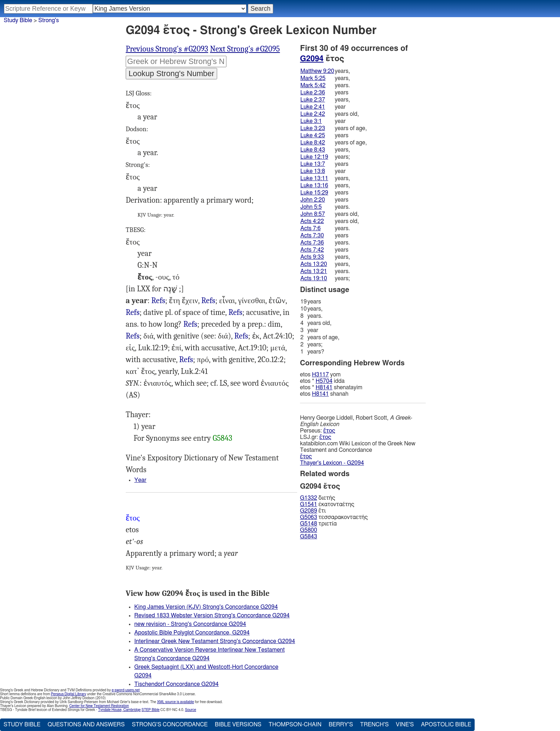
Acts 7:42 (312, 250)
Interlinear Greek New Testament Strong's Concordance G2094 (215, 641)
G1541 (309, 504)
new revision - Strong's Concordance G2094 (190, 624)
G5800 (309, 530)
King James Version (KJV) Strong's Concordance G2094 (206, 607)
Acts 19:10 (314, 278)
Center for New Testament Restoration (99, 706)
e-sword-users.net (126, 690)
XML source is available (176, 702)
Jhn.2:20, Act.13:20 (236, 313)
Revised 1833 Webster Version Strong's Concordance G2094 (212, 616)
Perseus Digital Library (69, 694)
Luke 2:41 (313, 107)
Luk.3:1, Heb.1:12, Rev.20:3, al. (158, 301)
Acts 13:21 (314, 271)
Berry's (341, 725)
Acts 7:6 (311, 228)
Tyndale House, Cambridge (119, 710)
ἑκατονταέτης (327, 504)
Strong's (49, 20)
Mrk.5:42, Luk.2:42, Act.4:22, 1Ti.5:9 (133, 313)
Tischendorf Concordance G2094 (176, 684)
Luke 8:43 (313, 150)
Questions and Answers (86, 725)
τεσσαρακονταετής (334, 517)
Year (140, 480)
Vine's (405, 725)
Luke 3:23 (313, 128)
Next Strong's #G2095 (245, 49)
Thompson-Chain (295, 725)
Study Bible (18, 20)
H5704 (324, 381)
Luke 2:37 (313, 100)
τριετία (318, 524)
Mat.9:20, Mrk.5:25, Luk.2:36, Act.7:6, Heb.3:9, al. (191, 324)
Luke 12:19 (314, 157)
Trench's (374, 725)
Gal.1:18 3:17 (186, 360)
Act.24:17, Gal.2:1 (241, 336)
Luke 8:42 (313, 143)
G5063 (309, 517)
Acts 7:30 (312, 236)
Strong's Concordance (170, 725)
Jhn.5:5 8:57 (208, 301)
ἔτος (329, 431)
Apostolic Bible (446, 725)
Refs (158, 301)
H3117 (320, 375)
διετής (317, 498)
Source (191, 710)
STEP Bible (150, 710)
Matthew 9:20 (317, 71)
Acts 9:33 (312, 257)
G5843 (222, 438)
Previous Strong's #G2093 (167, 49)
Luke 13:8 (313, 171)
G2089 (309, 511)
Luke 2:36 (313, 93)
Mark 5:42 (313, 85)
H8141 (324, 387)
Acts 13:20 (314, 264)
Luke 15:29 (314, 193)
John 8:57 (313, 214)
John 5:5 (311, 207)
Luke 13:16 (314, 186)
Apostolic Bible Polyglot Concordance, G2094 (192, 633)
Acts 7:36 (312, 243)
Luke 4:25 (313, 135)
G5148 (309, 524)
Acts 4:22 (312, 221)
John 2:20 (313, 200)
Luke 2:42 (313, 114)
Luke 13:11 (314, 178)
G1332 (309, 498)
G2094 (312, 59)
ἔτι (313, 511)
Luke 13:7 (313, 164)
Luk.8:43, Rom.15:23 (133, 336)
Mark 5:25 (313, 78)
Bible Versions (238, 725)
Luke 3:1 (311, 121)
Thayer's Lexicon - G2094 (332, 463)
